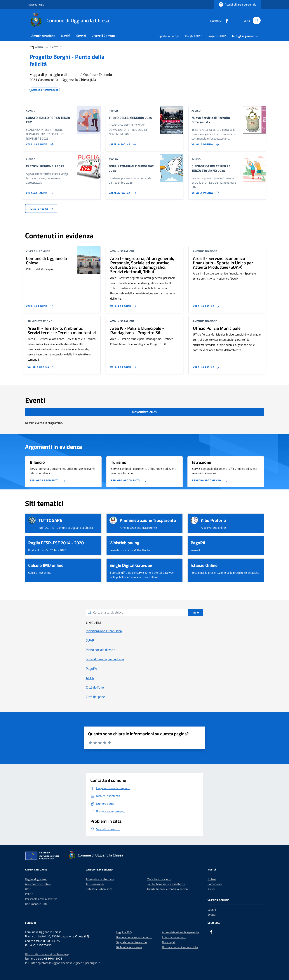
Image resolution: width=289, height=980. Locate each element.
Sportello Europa (169, 36)
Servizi (81, 36)
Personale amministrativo (41, 899)
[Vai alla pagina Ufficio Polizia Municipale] (207, 366)
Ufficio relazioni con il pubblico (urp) (47, 954)
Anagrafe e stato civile (100, 879)
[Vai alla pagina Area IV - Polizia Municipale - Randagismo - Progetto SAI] (124, 366)
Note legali (169, 942)
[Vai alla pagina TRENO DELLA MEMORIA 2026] (122, 143)
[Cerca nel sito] (257, 21)
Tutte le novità (41, 208)
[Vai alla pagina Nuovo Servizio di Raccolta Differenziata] (204, 143)
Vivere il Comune (104, 36)
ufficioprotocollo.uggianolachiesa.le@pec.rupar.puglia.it (66, 963)
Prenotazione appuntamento (134, 937)
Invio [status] (196, 612)
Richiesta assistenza (129, 947)
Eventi (212, 915)
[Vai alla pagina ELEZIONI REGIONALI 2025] (39, 191)
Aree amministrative (38, 884)
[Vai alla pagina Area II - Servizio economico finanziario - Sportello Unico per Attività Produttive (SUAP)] (207, 305)
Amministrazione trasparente (180, 932)
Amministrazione (43, 36)
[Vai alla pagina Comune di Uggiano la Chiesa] (39, 305)
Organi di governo (36, 879)
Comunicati (215, 884)
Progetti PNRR (217, 36)
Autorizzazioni (95, 884)
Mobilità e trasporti (159, 879)
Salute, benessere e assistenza (166, 884)
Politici (29, 894)
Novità (66, 36)
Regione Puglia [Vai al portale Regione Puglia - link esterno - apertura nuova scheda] (36, 5)
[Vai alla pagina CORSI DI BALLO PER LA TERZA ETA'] (39, 143)
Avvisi (211, 889)
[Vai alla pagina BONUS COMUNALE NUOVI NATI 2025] (122, 191)
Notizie (212, 879)
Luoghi (212, 910)
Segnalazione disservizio (132, 942)
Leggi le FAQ (124, 932)
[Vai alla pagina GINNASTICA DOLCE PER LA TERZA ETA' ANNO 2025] (204, 191)
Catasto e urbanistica (99, 889)
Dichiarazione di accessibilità (180, 947)
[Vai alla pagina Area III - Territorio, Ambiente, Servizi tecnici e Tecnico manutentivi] (41, 366)
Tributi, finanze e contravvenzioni (168, 889)
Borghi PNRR (193, 36)
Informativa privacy (174, 937)
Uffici (28, 889)
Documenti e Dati (36, 904)
